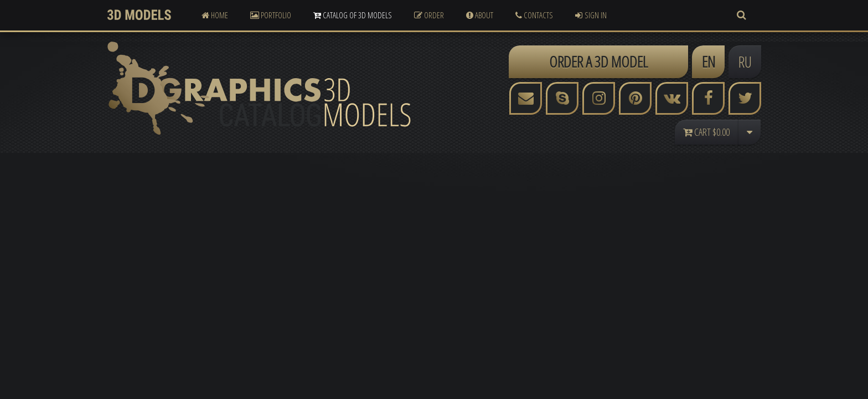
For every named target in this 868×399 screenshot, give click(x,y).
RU (745, 62)
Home (215, 15)
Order (429, 15)
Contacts (534, 15)
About (480, 15)
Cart (706, 132)
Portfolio (271, 15)
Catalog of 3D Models (353, 15)
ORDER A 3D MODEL (598, 62)
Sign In (591, 15)
